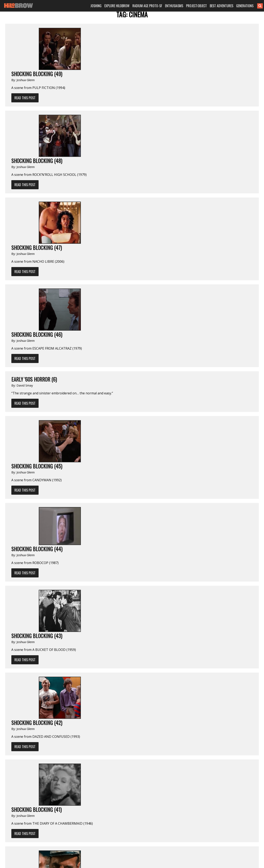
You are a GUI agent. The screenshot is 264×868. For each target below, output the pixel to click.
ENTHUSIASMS (174, 6)
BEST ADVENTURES (222, 6)
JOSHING (96, 6)
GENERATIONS (245, 6)
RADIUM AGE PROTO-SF (147, 6)
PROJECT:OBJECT (196, 6)
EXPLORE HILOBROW (117, 6)
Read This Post (25, 98)
